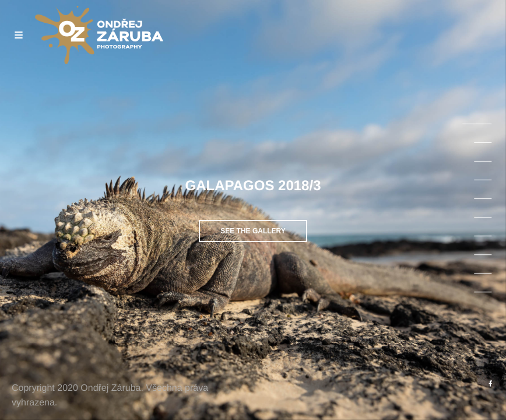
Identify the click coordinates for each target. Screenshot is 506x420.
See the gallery (253, 231)
